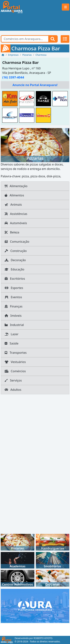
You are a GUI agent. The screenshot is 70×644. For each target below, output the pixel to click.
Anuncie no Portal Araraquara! (35, 85)
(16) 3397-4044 (13, 77)
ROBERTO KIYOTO (43, 638)
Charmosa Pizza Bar (21, 62)
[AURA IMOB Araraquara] (35, 605)
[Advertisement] (35, 22)
